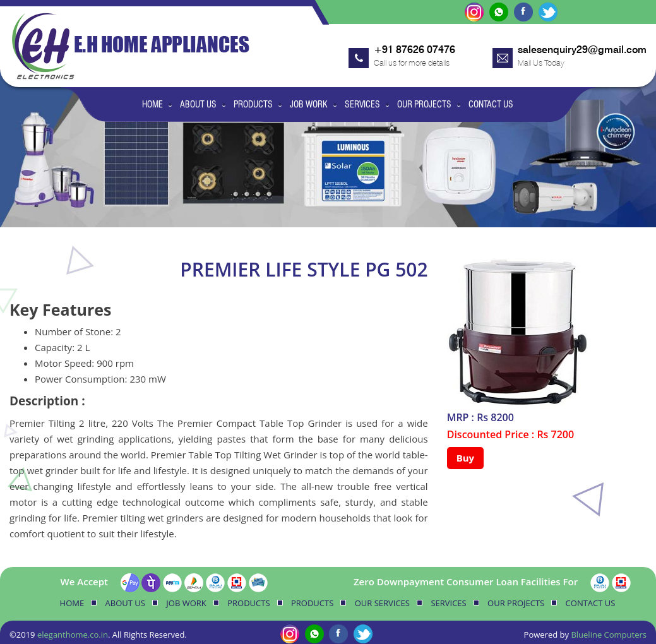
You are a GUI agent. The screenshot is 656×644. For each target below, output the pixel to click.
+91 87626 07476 (414, 50)
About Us (198, 104)
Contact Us (491, 104)
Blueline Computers (609, 635)
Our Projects (424, 104)
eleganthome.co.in (73, 635)
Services (362, 104)
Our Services (382, 603)
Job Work (309, 104)
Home (152, 104)
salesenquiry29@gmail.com (582, 50)
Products (253, 104)
